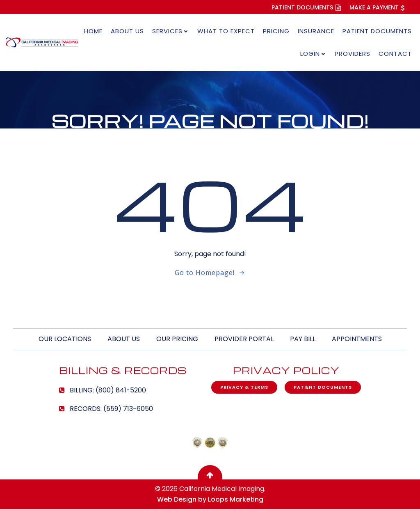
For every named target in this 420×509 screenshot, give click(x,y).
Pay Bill (303, 339)
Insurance (316, 31)
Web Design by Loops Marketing (210, 499)
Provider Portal (244, 339)
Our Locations (65, 339)
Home (93, 31)
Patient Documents (377, 31)
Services (171, 31)
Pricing (276, 31)
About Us (127, 31)
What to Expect (226, 31)
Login (313, 54)
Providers (353, 54)
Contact (395, 54)
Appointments (357, 339)
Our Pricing (177, 339)
